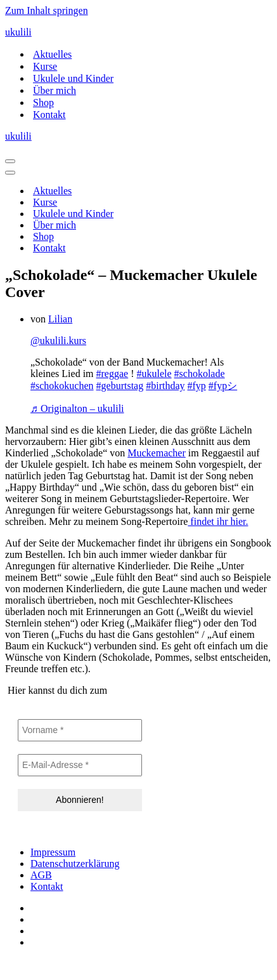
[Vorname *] (80, 730)
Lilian (60, 319)
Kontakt (49, 115)
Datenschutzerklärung (75, 864)
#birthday (165, 386)
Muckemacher (157, 453)
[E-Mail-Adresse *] (80, 765)
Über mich (55, 90)
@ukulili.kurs (58, 341)
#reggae (113, 374)
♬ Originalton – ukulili (77, 408)
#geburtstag (120, 386)
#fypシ (223, 386)
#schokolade (200, 374)
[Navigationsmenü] (10, 161)
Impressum (53, 852)
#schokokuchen (62, 386)
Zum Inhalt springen (47, 10)
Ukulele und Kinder (73, 78)
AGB (41, 875)
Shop (43, 103)
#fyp (197, 386)
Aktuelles (52, 54)
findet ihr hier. (218, 521)
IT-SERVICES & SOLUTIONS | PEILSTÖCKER (106, 964)
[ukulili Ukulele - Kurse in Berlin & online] (138, 32)
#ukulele (154, 374)
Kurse (45, 66)
